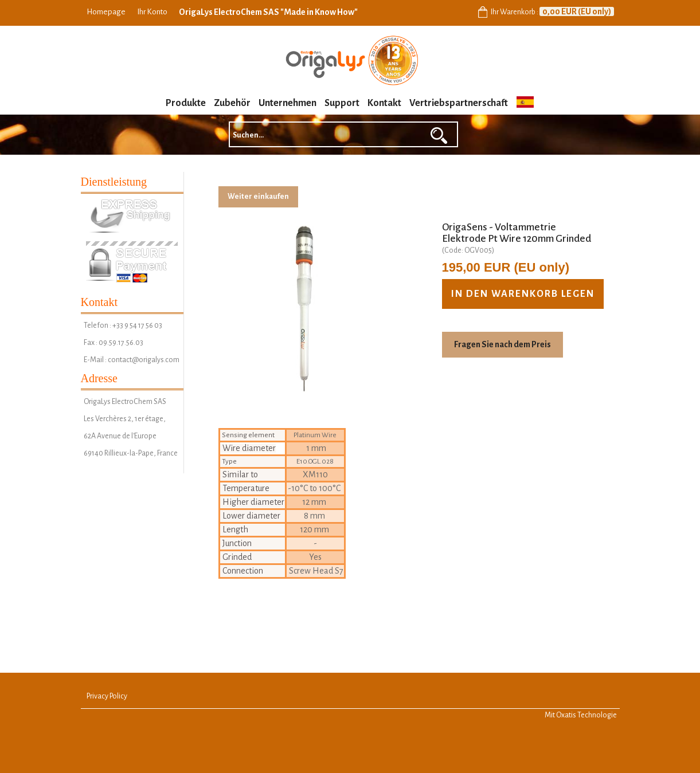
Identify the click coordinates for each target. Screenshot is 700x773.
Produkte (186, 103)
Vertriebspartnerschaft (459, 103)
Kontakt (384, 103)
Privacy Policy (107, 696)
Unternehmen (288, 103)
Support (342, 103)
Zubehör (232, 103)
